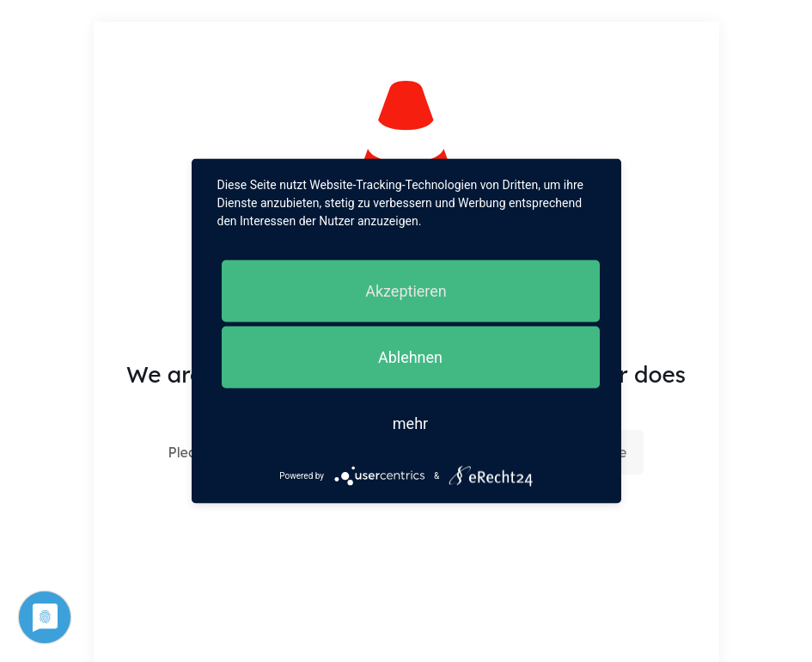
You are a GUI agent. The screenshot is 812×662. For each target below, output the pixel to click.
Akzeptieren (406, 291)
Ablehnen (410, 357)
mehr (410, 423)
